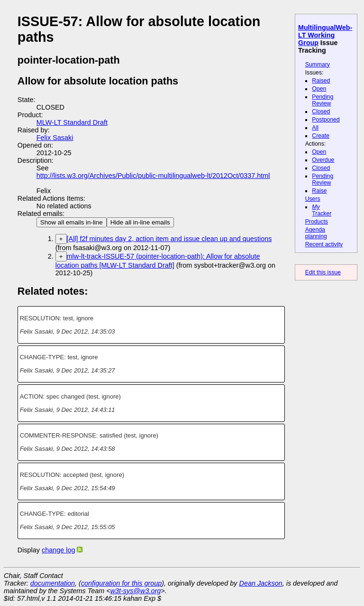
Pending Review (323, 100)
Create (321, 136)
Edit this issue (323, 272)
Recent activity (324, 244)
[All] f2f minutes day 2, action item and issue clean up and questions (169, 239)
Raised (321, 81)
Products (317, 222)
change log (58, 550)
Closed (321, 112)
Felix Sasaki (55, 138)
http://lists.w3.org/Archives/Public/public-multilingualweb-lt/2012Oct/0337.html (153, 176)
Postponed (326, 120)
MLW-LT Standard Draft (72, 122)
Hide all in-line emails (140, 222)
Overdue (323, 160)
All (315, 128)
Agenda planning (316, 233)
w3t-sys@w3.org (136, 591)
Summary (318, 65)
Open (319, 89)
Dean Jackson (261, 583)
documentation (53, 583)
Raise (319, 191)
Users (313, 199)
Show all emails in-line (72, 222)
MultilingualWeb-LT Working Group (325, 35)
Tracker (322, 210)
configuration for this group (121, 583)
